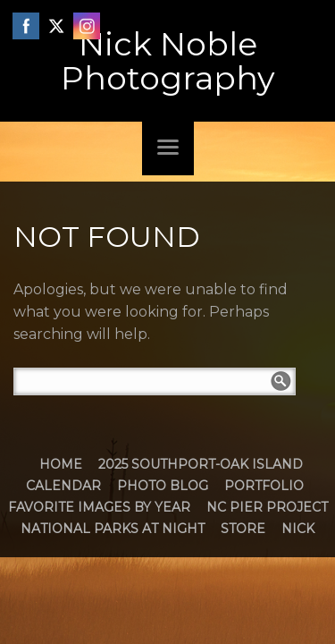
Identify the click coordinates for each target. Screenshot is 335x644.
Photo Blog (163, 486)
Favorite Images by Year (99, 507)
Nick (298, 529)
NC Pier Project (267, 507)
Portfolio (264, 486)
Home (61, 464)
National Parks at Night (113, 529)
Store (243, 529)
